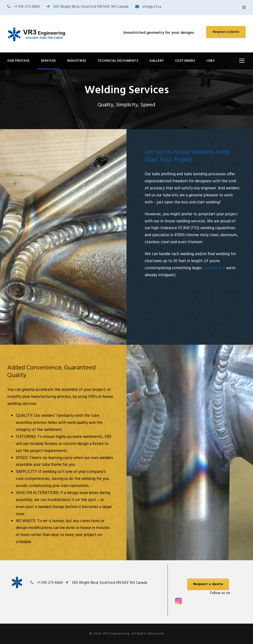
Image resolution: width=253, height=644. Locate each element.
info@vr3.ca (152, 7)
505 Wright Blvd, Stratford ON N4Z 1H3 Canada (91, 7)
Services (48, 61)
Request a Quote (226, 32)
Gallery (157, 61)
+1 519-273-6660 (27, 7)
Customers (185, 61)
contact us (212, 268)
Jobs (210, 61)
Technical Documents (118, 61)
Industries (77, 61)
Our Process (18, 61)
